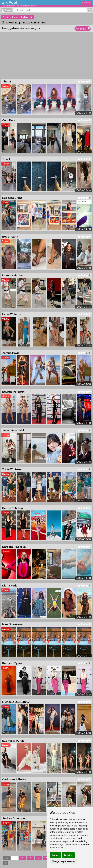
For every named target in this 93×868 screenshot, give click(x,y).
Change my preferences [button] (63, 861)
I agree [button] (55, 855)
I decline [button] (68, 855)
